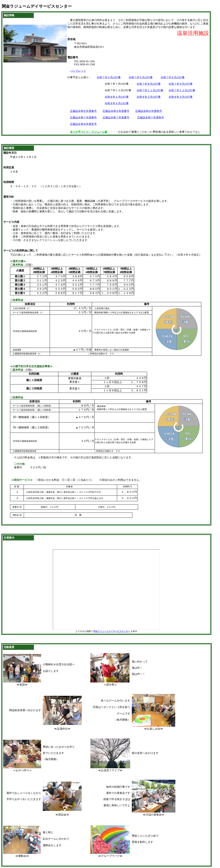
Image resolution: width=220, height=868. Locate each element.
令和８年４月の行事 (117, 103)
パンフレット (78, 71)
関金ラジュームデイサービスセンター (112, 631)
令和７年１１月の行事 (150, 90)
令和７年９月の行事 (181, 84)
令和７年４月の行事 (109, 77)
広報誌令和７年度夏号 (116, 117)
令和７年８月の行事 (149, 84)
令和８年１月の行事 (117, 97)
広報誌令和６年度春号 (83, 111)
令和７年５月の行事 (141, 77)
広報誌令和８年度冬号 (83, 124)
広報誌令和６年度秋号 (149, 111)
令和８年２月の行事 (149, 97)
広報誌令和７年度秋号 (151, 117)
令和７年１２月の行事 (182, 90)
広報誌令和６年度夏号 (116, 111)
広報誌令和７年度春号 (83, 117)
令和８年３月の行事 (181, 97)
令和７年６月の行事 (173, 77)
